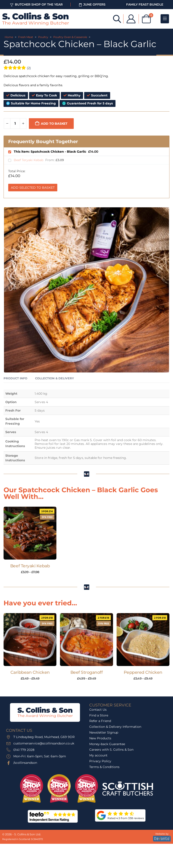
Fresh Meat (26, 37)
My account (98, 755)
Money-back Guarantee (107, 744)
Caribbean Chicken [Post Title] (30, 672)
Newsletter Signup (104, 732)
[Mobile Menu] (165, 19)
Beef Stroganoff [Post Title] (87, 672)
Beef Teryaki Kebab (29, 160)
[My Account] (131, 19)
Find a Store (99, 715)
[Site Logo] (36, 19)
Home (9, 37)
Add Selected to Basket (33, 188)
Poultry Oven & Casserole (70, 37)
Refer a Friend (100, 721)
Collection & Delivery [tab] (55, 378)
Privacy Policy (100, 761)
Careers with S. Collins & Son (111, 750)
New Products (100, 738)
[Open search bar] (117, 19)
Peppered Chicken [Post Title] (143, 672)
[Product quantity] (15, 124)
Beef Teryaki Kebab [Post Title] (30, 566)
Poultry (43, 37)
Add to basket (54, 124)
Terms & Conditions (104, 767)
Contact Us (98, 710)
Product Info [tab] (15, 378)
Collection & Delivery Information (115, 727)
